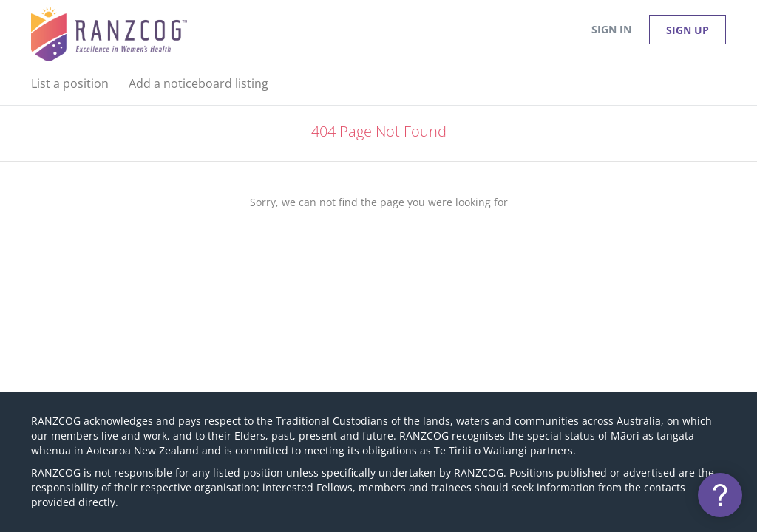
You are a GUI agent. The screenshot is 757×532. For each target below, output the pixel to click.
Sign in (611, 29)
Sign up (688, 30)
